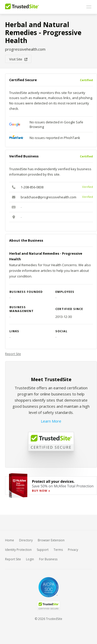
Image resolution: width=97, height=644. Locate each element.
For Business (48, 559)
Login (30, 559)
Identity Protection (18, 550)
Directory (26, 540)
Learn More (51, 421)
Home (10, 540)
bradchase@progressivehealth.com (48, 197)
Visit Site (18, 59)
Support (43, 550)
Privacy (73, 550)
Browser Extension (51, 540)
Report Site (13, 354)
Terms (58, 550)
